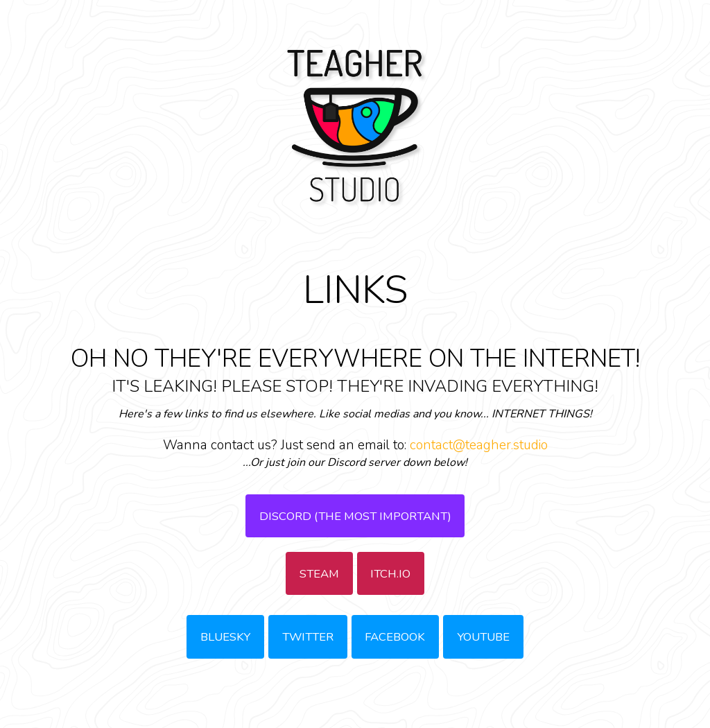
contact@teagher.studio (479, 445)
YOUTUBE (483, 637)
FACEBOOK (395, 637)
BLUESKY (225, 637)
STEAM (319, 574)
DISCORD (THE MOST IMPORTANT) (355, 516)
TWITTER (308, 637)
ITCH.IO (390, 574)
